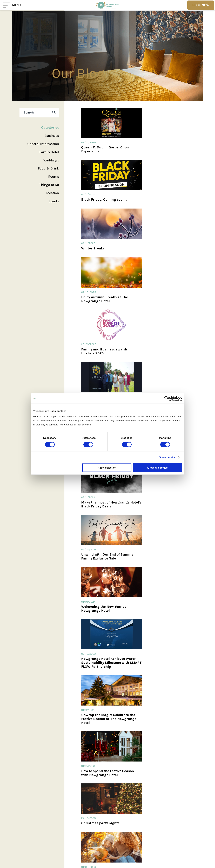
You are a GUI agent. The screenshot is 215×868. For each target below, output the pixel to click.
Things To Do (49, 185)
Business (52, 136)
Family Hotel (49, 152)
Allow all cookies (157, 467)
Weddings (51, 160)
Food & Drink (48, 168)
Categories (50, 127)
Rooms (54, 177)
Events (54, 201)
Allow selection (107, 467)
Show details (167, 457)
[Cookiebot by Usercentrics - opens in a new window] (167, 399)
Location (52, 193)
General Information (43, 144)
